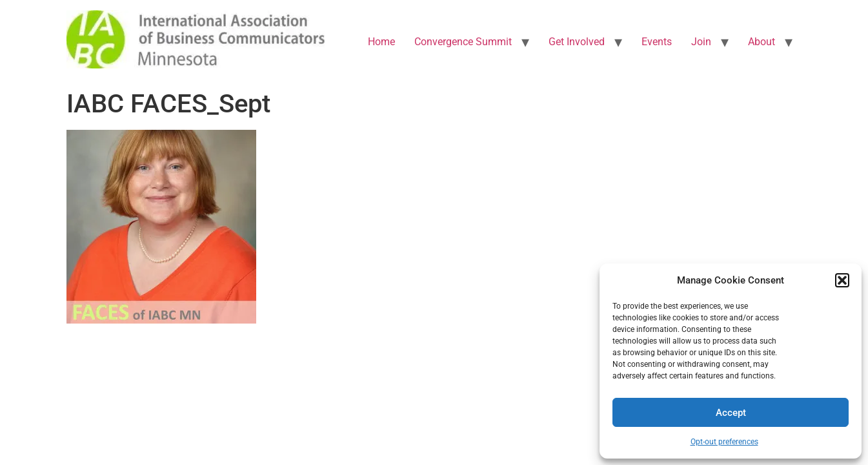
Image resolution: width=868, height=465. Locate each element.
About (762, 42)
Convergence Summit (463, 42)
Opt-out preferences (724, 442)
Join (701, 42)
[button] (842, 280)
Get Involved (577, 42)
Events (657, 42)
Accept (731, 413)
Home (381, 42)
